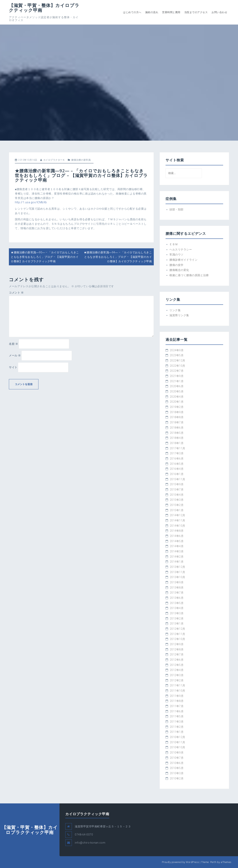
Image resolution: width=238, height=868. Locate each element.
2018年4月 (177, 438)
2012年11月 (178, 634)
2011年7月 (177, 706)
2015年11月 (178, 479)
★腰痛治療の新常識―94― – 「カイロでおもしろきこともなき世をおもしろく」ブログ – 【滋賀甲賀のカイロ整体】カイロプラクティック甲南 (118, 257)
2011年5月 (177, 716)
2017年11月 (178, 448)
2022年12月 (178, 361)
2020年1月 (177, 402)
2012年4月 (177, 670)
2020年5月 (177, 391)
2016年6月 (177, 459)
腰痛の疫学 (176, 265)
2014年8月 (177, 531)
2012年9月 (177, 644)
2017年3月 (177, 453)
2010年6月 (177, 763)
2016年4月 (177, 469)
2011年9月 (177, 696)
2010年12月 (178, 737)
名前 (13, 344)
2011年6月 (177, 711)
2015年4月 (177, 495)
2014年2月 (177, 557)
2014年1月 (177, 562)
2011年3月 (177, 722)
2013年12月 (178, 567)
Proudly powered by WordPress (181, 862)
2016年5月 (177, 464)
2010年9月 (177, 753)
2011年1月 (177, 732)
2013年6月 (177, 598)
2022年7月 (177, 371)
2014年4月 (177, 546)
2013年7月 (177, 593)
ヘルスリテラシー (181, 249)
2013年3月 (177, 613)
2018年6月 (177, 428)
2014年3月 (177, 551)
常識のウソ (176, 255)
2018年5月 (177, 433)
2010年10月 (178, 747)
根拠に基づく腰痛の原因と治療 (189, 275)
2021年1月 (177, 381)
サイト (13, 367)
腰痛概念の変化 (179, 270)
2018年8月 (177, 417)
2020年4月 (177, 397)
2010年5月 (177, 768)
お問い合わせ (219, 12)
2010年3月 (177, 773)
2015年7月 (177, 490)
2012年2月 (177, 680)
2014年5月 (177, 541)
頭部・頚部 (176, 209)
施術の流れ (152, 12)
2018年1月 (177, 443)
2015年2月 (177, 505)
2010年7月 (177, 758)
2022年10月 (178, 366)
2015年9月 (177, 484)
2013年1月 (177, 624)
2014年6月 (177, 536)
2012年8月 (177, 649)
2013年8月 (177, 588)
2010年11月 (178, 742)
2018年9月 (177, 412)
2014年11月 (178, 520)
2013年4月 (177, 608)
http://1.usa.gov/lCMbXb (31, 202)
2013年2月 (177, 619)
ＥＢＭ (174, 244)
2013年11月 (178, 572)
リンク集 (175, 310)
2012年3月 (177, 675)
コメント (16, 293)
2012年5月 (177, 665)
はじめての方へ (132, 12)
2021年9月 (177, 376)
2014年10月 (178, 526)
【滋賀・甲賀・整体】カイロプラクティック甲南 (44, 8)
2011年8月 (177, 701)
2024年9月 (177, 350)
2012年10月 (178, 639)
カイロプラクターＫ (54, 160)
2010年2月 (177, 778)
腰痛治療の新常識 (81, 160)
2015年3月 (177, 500)
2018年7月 (177, 422)
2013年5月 (177, 603)
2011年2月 (177, 727)
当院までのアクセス (196, 12)
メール (15, 355)
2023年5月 (177, 355)
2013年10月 (178, 577)
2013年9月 (177, 582)
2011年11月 (178, 685)
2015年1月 (177, 510)
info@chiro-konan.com (90, 843)
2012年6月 (177, 660)
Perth (213, 862)
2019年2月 (177, 407)
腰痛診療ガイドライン (183, 260)
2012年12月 (178, 629)
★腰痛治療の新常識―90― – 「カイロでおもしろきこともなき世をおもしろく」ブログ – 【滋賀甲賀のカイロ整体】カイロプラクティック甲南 (45, 257)
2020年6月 (177, 386)
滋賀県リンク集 (179, 315)
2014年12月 (178, 515)
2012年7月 (177, 654)
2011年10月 (178, 691)
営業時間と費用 (171, 12)
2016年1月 (177, 474)
